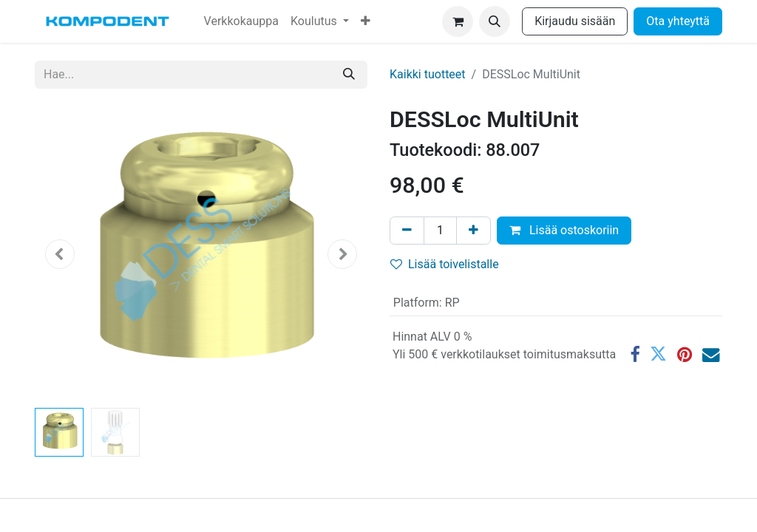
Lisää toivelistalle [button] (445, 264)
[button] (495, 21)
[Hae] (349, 75)
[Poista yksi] (407, 231)
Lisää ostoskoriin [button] (564, 230)
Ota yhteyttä (678, 21)
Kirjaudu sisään (575, 21)
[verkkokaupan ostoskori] (458, 21)
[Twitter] (658, 354)
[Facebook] (635, 354)
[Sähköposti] (711, 354)
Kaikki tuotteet (428, 74)
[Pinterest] (685, 354)
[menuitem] (241, 21)
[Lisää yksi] (473, 231)
